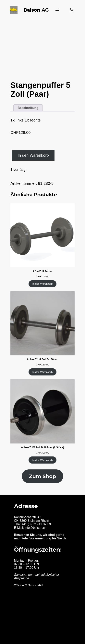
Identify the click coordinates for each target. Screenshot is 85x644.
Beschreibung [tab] (28, 108)
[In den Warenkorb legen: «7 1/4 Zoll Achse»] (42, 284)
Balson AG (36, 10)
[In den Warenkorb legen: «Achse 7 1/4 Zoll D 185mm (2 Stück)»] (42, 460)
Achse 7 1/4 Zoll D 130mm (42, 359)
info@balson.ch (36, 528)
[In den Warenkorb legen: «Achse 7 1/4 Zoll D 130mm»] (42, 372)
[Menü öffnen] (57, 10)
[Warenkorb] (71, 10)
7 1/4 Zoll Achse (42, 271)
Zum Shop (42, 476)
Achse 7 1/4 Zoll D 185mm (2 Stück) (42, 447)
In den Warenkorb (33, 155)
